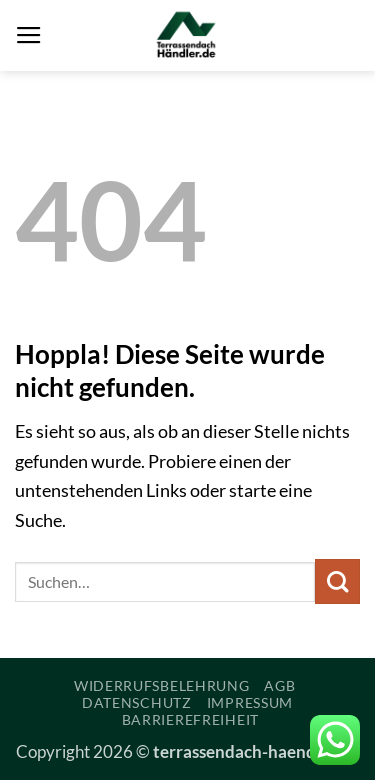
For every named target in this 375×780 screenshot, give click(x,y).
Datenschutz (137, 702)
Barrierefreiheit (190, 719)
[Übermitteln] (337, 581)
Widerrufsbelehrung (162, 685)
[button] (29, 36)
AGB (279, 685)
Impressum (250, 702)
